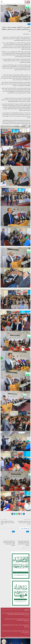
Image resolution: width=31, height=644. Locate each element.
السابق (27, 548)
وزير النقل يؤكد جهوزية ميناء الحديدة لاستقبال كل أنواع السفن (24, 523)
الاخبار (29, 24)
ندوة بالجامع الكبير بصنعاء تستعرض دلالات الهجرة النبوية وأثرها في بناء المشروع (16, 626)
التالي (23, 548)
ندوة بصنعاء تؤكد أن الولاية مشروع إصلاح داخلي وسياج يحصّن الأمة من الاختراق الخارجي (16, 632)
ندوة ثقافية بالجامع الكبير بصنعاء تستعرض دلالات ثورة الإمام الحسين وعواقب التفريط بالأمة (17, 620)
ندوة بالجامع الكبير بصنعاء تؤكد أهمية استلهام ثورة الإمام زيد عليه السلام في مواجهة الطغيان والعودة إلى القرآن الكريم (16, 614)
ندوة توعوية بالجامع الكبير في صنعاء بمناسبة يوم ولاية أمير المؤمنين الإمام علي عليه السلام (17, 637)
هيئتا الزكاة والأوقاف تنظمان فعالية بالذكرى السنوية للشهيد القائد (8, 523)
